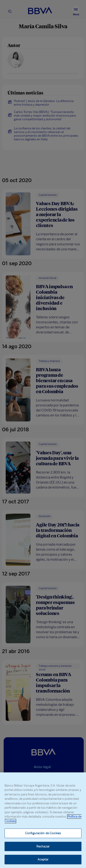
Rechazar (43, 846)
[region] (43, 820)
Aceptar (43, 859)
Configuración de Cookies (43, 833)
